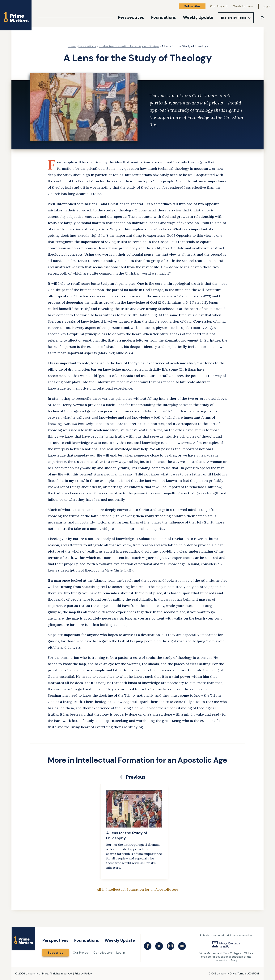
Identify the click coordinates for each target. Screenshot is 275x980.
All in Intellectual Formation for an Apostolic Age (137, 889)
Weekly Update (198, 17)
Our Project (219, 6)
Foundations (163, 17)
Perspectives (131, 17)
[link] (134, 832)
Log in (267, 6)
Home (72, 46)
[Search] (262, 18)
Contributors (243, 6)
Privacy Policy (83, 973)
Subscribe (192, 6)
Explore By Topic (234, 18)
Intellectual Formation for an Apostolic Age (129, 46)
